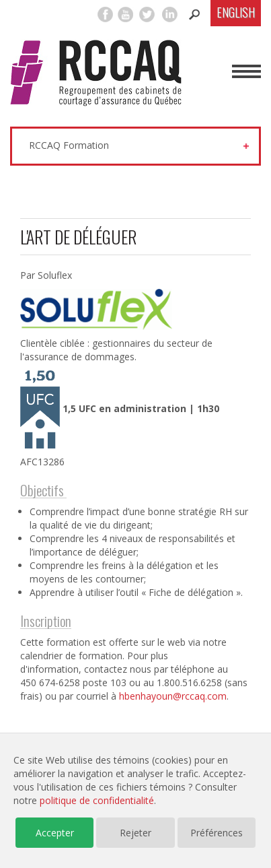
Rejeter (135, 833)
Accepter (55, 833)
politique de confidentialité (97, 800)
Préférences (217, 833)
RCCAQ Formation (69, 145)
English (236, 12)
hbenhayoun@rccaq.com (173, 696)
